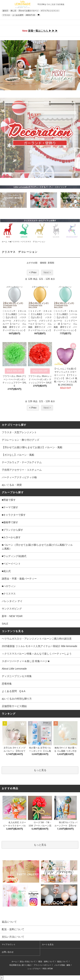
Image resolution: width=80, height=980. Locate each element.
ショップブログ (34, 969)
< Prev (33, 272)
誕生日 (5, 11)
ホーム (4, 242)
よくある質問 (18, 15)
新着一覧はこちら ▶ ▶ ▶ (43, 31)
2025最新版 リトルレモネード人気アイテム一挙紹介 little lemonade (39, 646)
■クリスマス (15, 242)
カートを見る (48, 944)
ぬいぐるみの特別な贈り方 (17, 699)
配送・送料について (47, 962)
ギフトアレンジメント (50, 11)
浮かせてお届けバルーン (29, 11)
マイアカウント (9, 944)
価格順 (43, 263)
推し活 (13, 11)
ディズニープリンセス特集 (17, 676)
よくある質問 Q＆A (14, 691)
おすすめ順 (32, 263)
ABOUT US (30, 15)
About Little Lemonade (14, 669)
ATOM (50, 969)
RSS (44, 969)
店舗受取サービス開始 (14, 706)
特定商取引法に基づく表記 (20, 965)
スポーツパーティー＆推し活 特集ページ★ (26, 661)
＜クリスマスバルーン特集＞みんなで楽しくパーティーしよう (37, 654)
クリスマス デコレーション (34, 242)
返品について (63, 962)
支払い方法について (28, 962)
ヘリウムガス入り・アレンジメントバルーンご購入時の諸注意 (37, 639)
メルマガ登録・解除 (62, 965)
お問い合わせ (8, 952)
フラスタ (6, 15)
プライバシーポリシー (42, 965)
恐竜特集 (7, 684)
